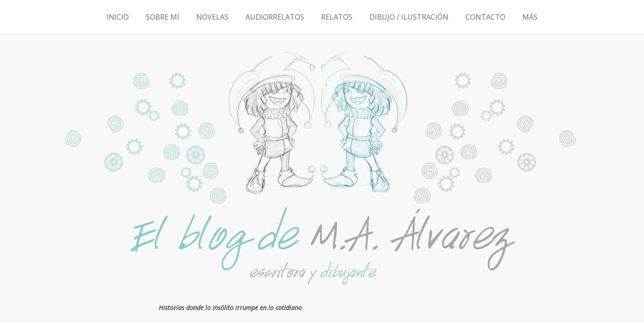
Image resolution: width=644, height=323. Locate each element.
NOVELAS (212, 17)
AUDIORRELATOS (275, 17)
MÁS (530, 17)
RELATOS (337, 17)
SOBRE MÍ (163, 17)
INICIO (118, 17)
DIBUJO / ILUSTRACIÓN (409, 17)
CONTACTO (485, 17)
